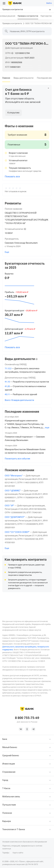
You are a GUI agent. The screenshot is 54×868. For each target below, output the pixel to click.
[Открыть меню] (4, 3)
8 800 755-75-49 (27, 718)
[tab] (6, 78)
